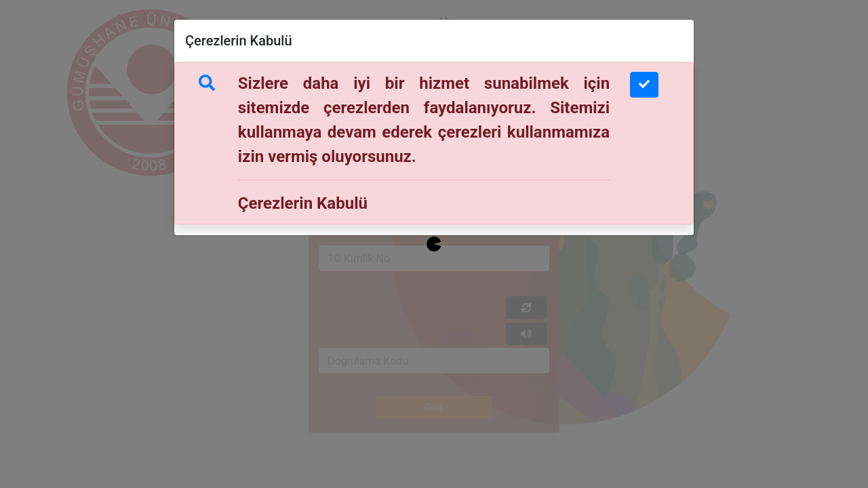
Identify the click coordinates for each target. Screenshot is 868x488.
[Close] (644, 85)
